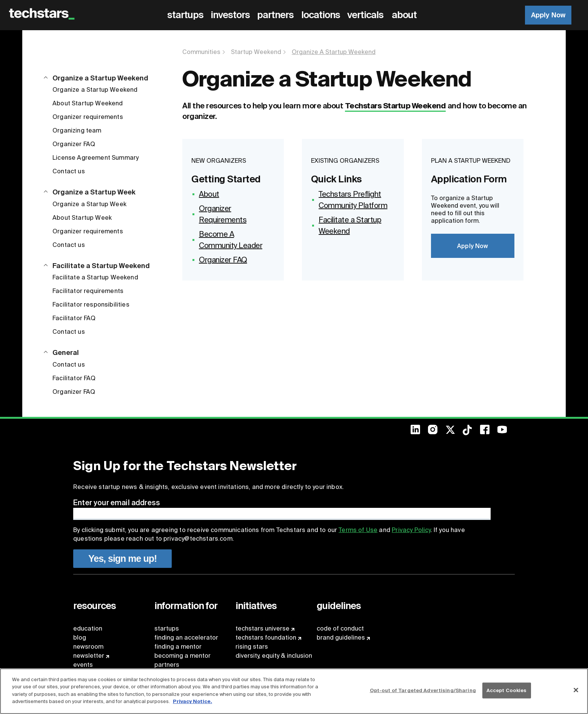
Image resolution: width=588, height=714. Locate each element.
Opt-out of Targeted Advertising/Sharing (423, 690)
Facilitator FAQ (74, 318)
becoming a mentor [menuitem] (182, 656)
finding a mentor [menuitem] (178, 647)
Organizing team (77, 130)
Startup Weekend (256, 52)
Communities (201, 52)
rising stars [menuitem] (252, 647)
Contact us (69, 171)
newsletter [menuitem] (89, 656)
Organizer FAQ (74, 144)
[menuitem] (187, 15)
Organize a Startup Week (89, 204)
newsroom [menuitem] (88, 647)
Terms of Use (358, 530)
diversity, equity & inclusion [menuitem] (274, 656)
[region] (294, 691)
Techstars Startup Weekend (396, 106)
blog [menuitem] (80, 638)
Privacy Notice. (192, 701)
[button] (96, 74)
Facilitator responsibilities (91, 305)
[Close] (576, 690)
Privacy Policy (411, 530)
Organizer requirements (88, 117)
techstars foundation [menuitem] (266, 638)
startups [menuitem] (167, 628)
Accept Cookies (507, 690)
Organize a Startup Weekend (95, 90)
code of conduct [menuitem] (340, 628)
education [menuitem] (88, 628)
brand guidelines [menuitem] (341, 638)
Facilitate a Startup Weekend (95, 277)
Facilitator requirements (88, 291)
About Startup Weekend (88, 103)
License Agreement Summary (95, 158)
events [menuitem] (83, 665)
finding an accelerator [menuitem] (186, 638)
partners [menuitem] (167, 665)
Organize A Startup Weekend (334, 52)
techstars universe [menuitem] (262, 628)
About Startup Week (82, 218)
